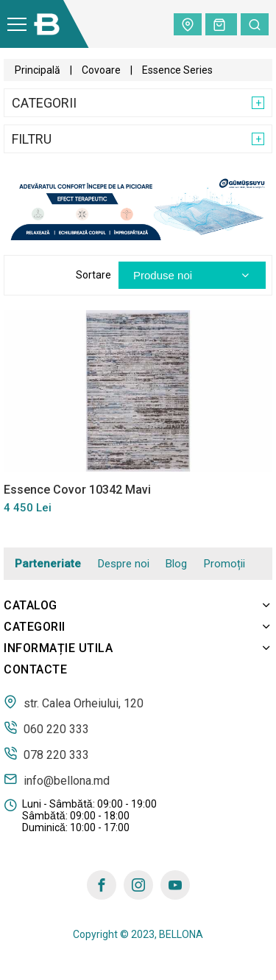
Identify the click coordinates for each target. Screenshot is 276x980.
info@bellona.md (57, 780)
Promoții (224, 564)
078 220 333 (46, 754)
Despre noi (124, 564)
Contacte (35, 669)
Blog (176, 564)
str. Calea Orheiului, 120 (74, 702)
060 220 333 (46, 728)
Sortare (93, 275)
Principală (38, 70)
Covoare (101, 70)
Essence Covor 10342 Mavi (77, 490)
